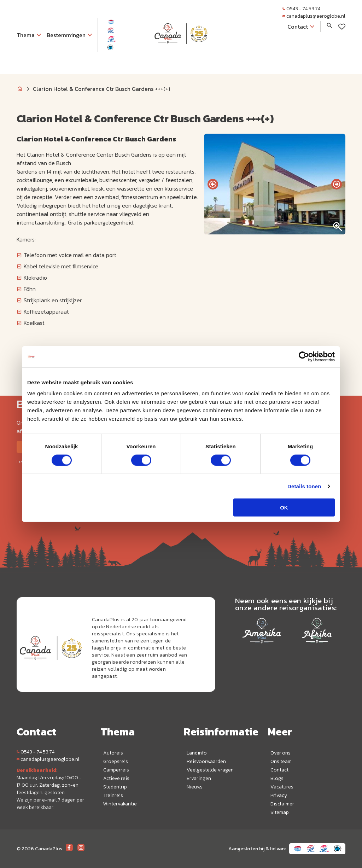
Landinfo (197, 753)
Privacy (279, 795)
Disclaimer (282, 804)
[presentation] (213, 184)
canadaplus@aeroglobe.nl (314, 16)
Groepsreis (116, 761)
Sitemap (280, 812)
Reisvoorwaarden (206, 761)
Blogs (277, 778)
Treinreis (113, 795)
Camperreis (116, 770)
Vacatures (282, 787)
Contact (279, 770)
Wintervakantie (120, 804)
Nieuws (195, 787)
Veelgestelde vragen (210, 770)
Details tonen (304, 486)
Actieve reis (116, 778)
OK (284, 508)
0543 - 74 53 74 (301, 9)
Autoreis (113, 753)
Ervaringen (199, 778)
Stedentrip (115, 787)
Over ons (281, 753)
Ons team (281, 761)
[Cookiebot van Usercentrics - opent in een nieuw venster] (304, 356)
